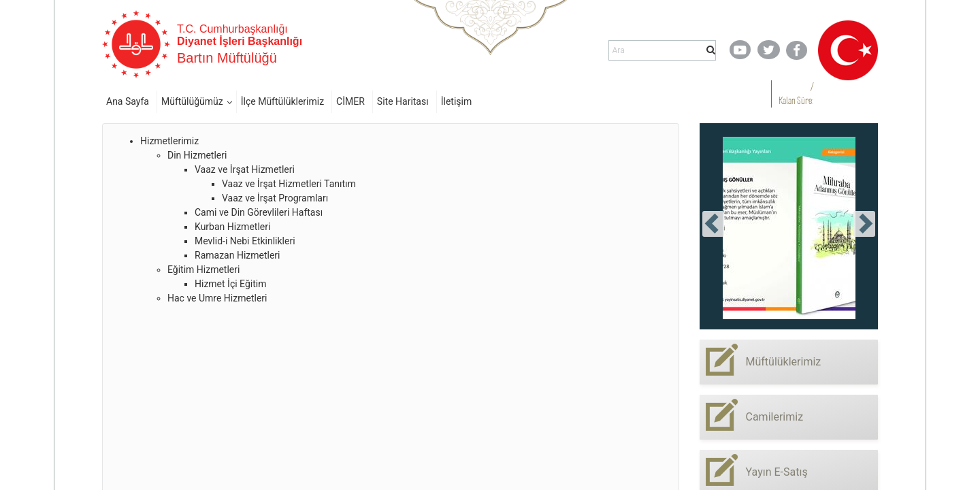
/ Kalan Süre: (796, 94)
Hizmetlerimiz (169, 141)
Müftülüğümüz (192, 101)
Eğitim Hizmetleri (203, 269)
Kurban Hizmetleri (232, 227)
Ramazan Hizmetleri (238, 255)
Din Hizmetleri (197, 155)
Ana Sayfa (128, 101)
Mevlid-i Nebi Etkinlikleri (245, 241)
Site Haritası (403, 101)
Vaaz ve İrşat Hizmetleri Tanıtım (289, 184)
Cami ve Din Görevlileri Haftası (259, 212)
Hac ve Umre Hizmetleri (217, 298)
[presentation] (713, 224)
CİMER (350, 101)
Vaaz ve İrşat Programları (275, 198)
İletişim (457, 101)
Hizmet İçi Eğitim (230, 284)
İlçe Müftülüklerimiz (282, 101)
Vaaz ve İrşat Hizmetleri (245, 169)
